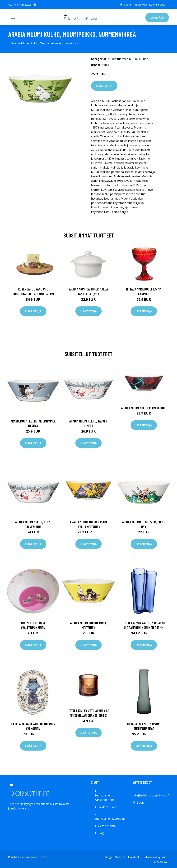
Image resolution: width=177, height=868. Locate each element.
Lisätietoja (104, 86)
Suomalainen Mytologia (110, 819)
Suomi (128, 5)
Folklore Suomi (107, 807)
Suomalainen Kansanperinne (104, 798)
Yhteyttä (120, 857)
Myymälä (157, 17)
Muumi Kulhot (138, 59)
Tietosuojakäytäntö (155, 857)
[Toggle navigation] (13, 17)
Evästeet (134, 857)
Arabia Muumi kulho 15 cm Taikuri (144, 408)
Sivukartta (161, 862)
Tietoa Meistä (107, 826)
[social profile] (35, 5)
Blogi (101, 833)
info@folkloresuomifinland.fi (150, 5)
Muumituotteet (118, 59)
